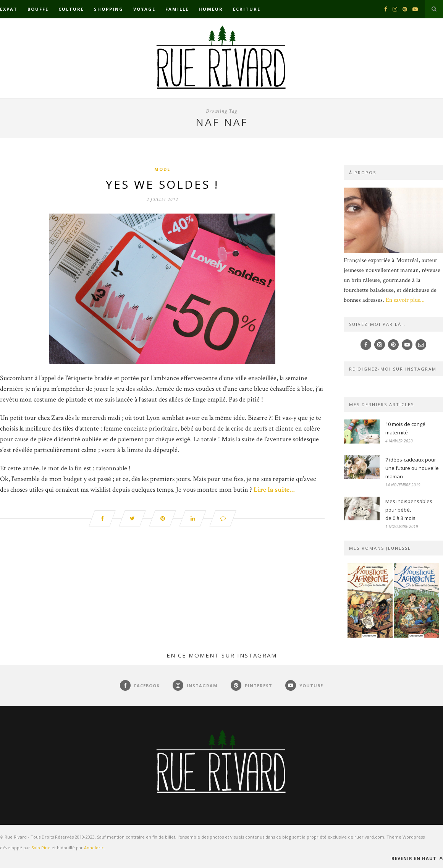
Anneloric (94, 848)
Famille (177, 9)
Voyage (144, 9)
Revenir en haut (417, 858)
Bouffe (38, 9)
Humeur (211, 9)
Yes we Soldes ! (162, 184)
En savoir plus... (405, 300)
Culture (71, 9)
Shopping (109, 9)
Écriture (247, 9)
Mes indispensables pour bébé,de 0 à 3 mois (409, 510)
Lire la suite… (274, 490)
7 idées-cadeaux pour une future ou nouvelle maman (412, 468)
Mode (162, 169)
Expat (9, 9)
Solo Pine (41, 848)
